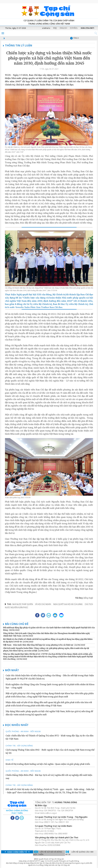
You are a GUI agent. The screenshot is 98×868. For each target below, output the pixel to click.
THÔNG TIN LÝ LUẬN (18, 45)
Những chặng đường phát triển (17, 812)
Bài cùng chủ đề (17, 624)
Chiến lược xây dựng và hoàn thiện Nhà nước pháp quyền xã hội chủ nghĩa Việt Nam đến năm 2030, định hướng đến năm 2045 (49, 58)
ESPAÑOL (74, 28)
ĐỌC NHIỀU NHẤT (17, 725)
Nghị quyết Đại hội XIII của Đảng (68, 604)
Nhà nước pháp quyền (23, 604)
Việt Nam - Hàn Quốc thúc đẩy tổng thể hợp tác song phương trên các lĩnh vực (38, 645)
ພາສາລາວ (46, 28)
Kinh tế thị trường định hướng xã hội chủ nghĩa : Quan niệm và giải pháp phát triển (48, 764)
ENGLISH (63, 28)
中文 (55, 28)
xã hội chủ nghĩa (43, 604)
